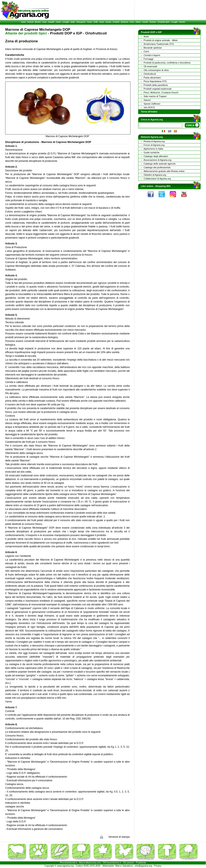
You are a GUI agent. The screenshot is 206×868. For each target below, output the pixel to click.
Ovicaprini (81, 22)
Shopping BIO (163, 186)
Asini (23, 22)
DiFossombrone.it (112, 863)
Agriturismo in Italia (153, 149)
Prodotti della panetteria (156, 85)
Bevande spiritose (153, 48)
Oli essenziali (150, 66)
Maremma (91, 863)
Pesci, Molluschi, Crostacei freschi (161, 93)
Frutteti (116, 22)
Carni (146, 51)
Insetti (145, 22)
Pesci (90, 22)
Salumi (147, 100)
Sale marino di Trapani (155, 96)
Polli (96, 22)
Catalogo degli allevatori (156, 156)
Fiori (132, 22)
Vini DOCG (149, 107)
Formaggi (148, 59)
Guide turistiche (151, 152)
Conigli (66, 22)
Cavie (58, 22)
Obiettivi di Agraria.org (155, 175)
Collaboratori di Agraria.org (157, 179)
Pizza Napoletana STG (155, 81)
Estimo (153, 22)
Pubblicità (141, 863)
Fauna (109, 22)
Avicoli (30, 22)
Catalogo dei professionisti (157, 167)
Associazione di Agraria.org (157, 160)
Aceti (146, 37)
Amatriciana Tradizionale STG (159, 44)
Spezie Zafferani (152, 104)
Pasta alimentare (152, 78)
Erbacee (125, 22)
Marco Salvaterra (124, 866)
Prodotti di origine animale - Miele (161, 40)
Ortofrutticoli (150, 74)
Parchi (182, 22)
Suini (102, 22)
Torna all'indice (149, 112)
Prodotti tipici (164, 22)
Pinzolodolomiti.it (69, 863)
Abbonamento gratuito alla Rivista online (164, 171)
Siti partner (128, 863)
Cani (44, 22)
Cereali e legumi (152, 55)
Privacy (158, 866)
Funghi (174, 22)
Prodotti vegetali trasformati (158, 89)
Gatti (73, 22)
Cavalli (51, 22)
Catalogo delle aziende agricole (160, 164)
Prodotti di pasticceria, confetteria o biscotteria (167, 63)
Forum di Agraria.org (154, 145)
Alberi (138, 22)
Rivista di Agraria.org (154, 141)
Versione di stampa (119, 837)
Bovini (38, 22)
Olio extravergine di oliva (156, 70)
